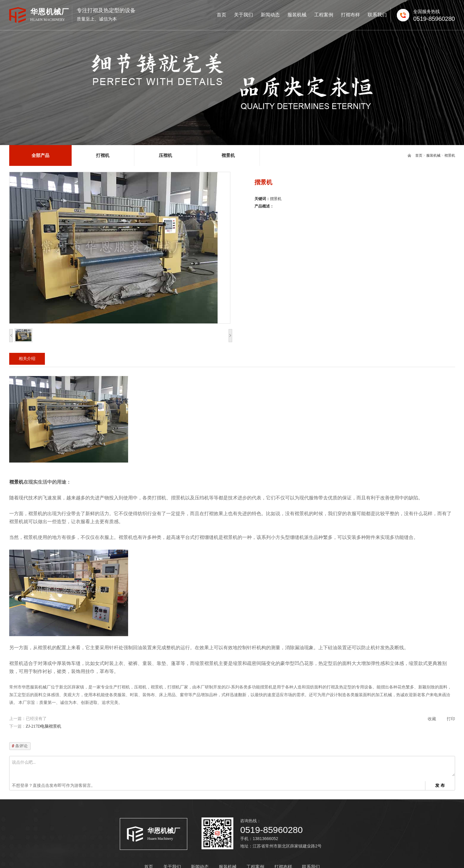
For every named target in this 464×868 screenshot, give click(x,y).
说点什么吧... (233, 767)
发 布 (440, 786)
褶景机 (450, 155)
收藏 (432, 719)
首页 (419, 155)
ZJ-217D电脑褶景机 (44, 726)
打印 (451, 719)
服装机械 (433, 155)
